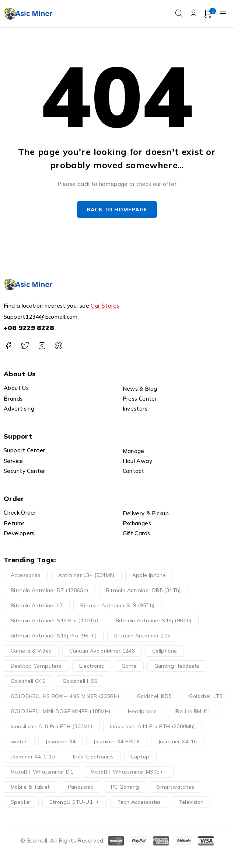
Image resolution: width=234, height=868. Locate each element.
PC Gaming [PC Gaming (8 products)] (125, 787)
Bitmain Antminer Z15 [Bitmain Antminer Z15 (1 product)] (142, 636)
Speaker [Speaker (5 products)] (21, 802)
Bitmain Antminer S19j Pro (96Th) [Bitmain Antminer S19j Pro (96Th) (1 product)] (54, 636)
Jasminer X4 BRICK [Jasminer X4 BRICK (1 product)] (117, 742)
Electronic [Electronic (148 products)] (92, 666)
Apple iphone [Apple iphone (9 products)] (149, 575)
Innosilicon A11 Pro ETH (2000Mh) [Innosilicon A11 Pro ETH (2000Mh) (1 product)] (153, 727)
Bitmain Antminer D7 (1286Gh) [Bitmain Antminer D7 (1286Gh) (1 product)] (50, 591)
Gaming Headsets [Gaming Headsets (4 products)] (177, 666)
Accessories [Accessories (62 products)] (26, 575)
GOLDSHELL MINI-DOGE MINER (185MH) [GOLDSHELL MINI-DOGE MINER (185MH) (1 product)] (60, 712)
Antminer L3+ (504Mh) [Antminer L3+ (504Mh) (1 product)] (86, 575)
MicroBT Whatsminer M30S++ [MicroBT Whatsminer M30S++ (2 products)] (129, 772)
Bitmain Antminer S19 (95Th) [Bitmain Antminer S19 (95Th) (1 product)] (117, 606)
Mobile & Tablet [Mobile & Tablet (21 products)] (30, 787)
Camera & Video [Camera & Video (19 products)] (31, 651)
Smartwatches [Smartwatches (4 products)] (175, 787)
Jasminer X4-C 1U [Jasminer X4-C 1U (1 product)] (33, 757)
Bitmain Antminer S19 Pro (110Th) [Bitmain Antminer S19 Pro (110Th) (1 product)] (54, 621)
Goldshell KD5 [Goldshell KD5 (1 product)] (154, 696)
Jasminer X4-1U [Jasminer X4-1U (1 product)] (178, 742)
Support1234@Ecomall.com (41, 317)
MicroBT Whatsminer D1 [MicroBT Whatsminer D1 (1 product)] (42, 772)
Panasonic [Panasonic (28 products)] (81, 787)
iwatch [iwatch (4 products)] (19, 742)
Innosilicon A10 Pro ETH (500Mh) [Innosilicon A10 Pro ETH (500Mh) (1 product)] (52, 727)
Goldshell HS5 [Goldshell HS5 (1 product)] (80, 681)
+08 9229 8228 (29, 328)
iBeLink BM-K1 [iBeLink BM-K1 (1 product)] (193, 712)
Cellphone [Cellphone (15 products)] (165, 651)
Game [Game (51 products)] (129, 666)
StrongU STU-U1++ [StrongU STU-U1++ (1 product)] (74, 802)
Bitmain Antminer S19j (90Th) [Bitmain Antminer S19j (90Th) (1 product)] (154, 621)
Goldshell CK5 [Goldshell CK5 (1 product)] (28, 681)
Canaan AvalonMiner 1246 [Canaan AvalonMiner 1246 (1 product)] (102, 651)
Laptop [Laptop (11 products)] (140, 757)
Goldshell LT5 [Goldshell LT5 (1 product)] (206, 696)
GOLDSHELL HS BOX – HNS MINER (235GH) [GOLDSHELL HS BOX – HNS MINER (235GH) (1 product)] (65, 696)
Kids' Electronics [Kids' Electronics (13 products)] (93, 757)
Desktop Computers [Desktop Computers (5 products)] (36, 666)
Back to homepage (117, 210)
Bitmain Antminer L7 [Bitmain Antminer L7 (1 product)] (37, 606)
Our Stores (105, 306)
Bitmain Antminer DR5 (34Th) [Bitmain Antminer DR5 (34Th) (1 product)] (144, 591)
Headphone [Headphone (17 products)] (142, 712)
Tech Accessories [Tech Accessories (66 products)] (139, 802)
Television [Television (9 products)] (191, 802)
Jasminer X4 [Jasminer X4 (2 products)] (60, 742)
